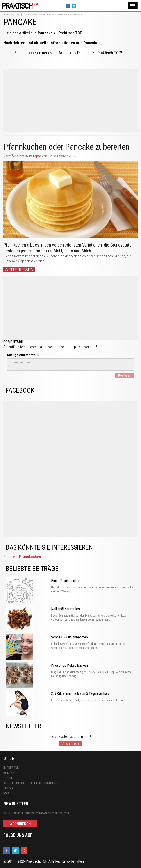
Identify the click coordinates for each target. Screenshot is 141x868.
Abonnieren (71, 744)
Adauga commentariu (23, 355)
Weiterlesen (19, 270)
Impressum (11, 768)
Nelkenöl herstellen (65, 609)
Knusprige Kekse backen (69, 665)
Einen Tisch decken (66, 581)
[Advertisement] (70, 100)
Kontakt (10, 773)
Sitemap (9, 788)
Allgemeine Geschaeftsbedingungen (31, 783)
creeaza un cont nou (45, 347)
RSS (6, 793)
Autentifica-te (13, 347)
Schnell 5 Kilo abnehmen (69, 637)
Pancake (10, 557)
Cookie (8, 778)
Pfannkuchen (30, 557)
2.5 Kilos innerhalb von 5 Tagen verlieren (81, 693)
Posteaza (124, 375)
